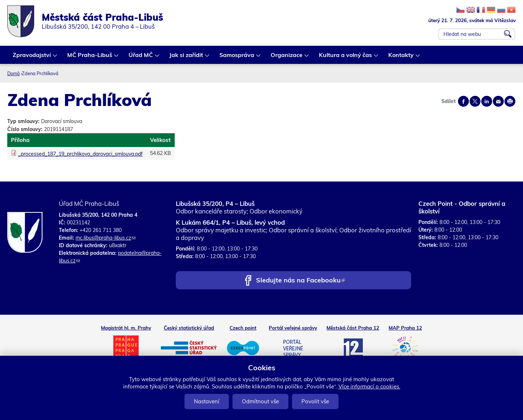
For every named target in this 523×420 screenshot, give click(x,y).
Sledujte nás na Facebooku (301, 281)
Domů (13, 73)
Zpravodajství (32, 58)
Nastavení (207, 401)
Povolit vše (315, 401)
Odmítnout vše (260, 401)
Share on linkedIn (487, 101)
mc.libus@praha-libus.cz (106, 238)
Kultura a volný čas (346, 58)
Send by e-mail (498, 101)
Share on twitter (475, 101)
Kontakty (401, 58)
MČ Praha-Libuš (90, 58)
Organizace (287, 58)
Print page (510, 101)
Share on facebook (463, 101)
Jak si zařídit (187, 58)
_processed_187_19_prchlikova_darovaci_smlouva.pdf (80, 154)
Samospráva (237, 58)
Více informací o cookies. (369, 386)
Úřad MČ (141, 58)
